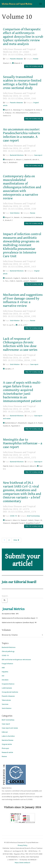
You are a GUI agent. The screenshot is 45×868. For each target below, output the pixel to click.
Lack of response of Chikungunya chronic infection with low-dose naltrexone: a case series (20, 344)
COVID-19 (13, 516)
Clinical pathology (8, 651)
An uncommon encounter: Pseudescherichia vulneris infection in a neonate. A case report (22, 135)
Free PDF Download (34, 66)
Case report (38, 155)
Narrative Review (8, 740)
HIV (3, 676)
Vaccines (5, 704)
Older (16, 540)
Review (36, 59)
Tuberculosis (6, 700)
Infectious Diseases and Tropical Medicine (17, 4)
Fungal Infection (7, 664)
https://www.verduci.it (22, 863)
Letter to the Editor (8, 736)
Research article (7, 752)
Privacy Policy (22, 845)
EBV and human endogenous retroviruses (16, 660)
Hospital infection (8, 684)
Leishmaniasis (7, 688)
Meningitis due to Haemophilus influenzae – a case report (23, 443)
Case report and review (10, 728)
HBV (3, 668)
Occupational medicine (10, 692)
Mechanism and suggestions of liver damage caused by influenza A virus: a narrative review (23, 300)
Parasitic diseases (16, 59)
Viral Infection (15, 213)
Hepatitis (5, 672)
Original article (7, 744)
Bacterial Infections (17, 155)
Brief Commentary (33, 516)
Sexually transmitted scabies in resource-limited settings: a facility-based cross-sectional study (22, 82)
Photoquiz (5, 748)
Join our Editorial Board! (19, 582)
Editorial (5, 732)
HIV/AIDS (5, 680)
